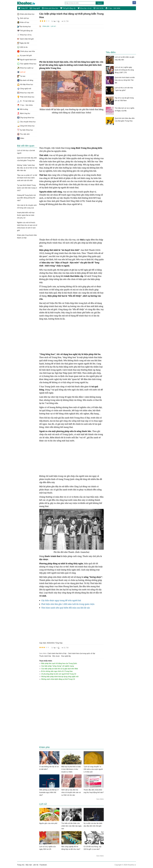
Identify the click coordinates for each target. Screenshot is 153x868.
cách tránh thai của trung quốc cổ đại (81, 653)
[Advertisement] (72, 44)
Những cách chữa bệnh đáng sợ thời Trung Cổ (58, 679)
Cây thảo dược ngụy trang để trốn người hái (61, 600)
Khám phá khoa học (50, 8)
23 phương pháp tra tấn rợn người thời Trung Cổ (59, 674)
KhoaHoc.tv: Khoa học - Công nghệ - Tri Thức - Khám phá (28, 3)
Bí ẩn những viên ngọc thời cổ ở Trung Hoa (57, 671)
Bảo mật (29, 865)
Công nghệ (35, 8)
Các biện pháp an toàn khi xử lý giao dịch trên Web (60, 668)
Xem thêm (100, 799)
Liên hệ (36, 865)
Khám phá (46, 26)
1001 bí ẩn (98, 8)
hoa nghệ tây (66, 656)
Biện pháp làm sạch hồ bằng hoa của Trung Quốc (59, 663)
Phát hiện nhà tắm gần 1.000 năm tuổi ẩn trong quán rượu (68, 604)
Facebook (43, 865)
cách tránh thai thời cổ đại (57, 653)
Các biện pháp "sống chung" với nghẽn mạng (58, 666)
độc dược (56, 656)
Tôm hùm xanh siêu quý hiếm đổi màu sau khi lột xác (66, 608)
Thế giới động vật (68, 8)
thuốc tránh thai (45, 656)
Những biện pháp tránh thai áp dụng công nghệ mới (60, 676)
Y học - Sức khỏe (113, 8)
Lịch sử (53, 26)
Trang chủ (23, 8)
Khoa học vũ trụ (85, 8)
